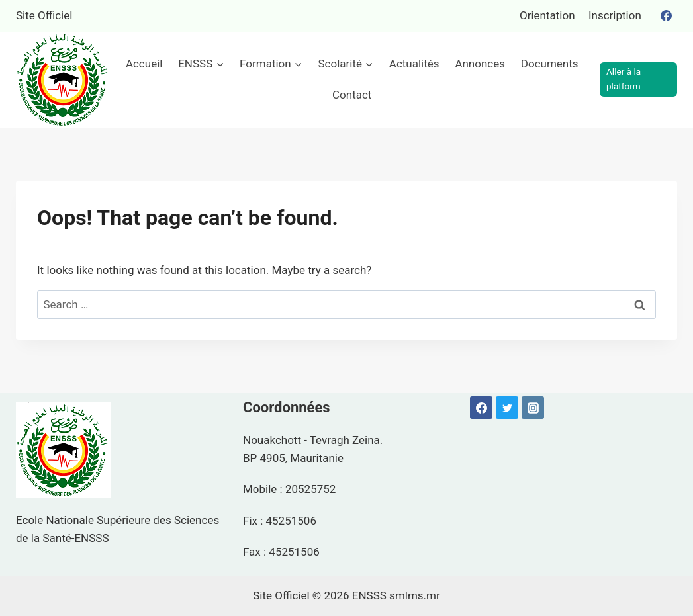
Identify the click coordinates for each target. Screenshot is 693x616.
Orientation (547, 15)
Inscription (615, 15)
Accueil (144, 64)
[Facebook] (666, 16)
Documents (550, 64)
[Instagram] (533, 408)
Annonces (480, 64)
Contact (352, 95)
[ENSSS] (63, 80)
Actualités (414, 64)
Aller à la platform (624, 79)
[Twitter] (507, 408)
